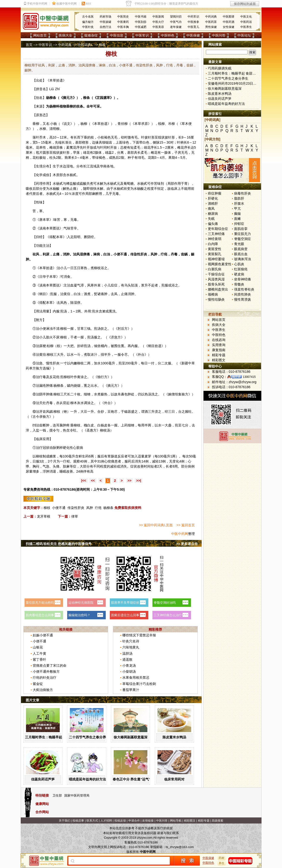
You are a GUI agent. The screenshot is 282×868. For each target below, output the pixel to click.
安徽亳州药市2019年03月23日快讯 (234, 83)
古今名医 (88, 17)
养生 (222, 863)
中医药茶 (211, 22)
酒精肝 (213, 203)
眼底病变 (241, 249)
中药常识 (193, 17)
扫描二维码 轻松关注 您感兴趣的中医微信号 (59, 544)
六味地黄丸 (131, 647)
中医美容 (158, 27)
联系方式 (92, 821)
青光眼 (239, 244)
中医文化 (246, 17)
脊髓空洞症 (243, 239)
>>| (138, 481)
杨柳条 (108, 508)
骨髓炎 (239, 284)
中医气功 (176, 22)
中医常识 (142, 35)
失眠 (211, 219)
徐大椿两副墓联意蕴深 (131, 737)
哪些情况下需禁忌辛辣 (139, 635)
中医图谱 (229, 17)
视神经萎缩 (216, 259)
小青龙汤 (129, 665)
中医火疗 (158, 22)
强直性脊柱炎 (244, 289)
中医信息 (117, 35)
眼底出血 (241, 254)
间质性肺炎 (243, 294)
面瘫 (237, 219)
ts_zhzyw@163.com (180, 847)
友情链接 (148, 821)
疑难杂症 (91, 35)
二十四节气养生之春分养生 (89, 737)
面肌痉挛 (241, 229)
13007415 (249, 377)
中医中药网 (180, 534)
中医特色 (168, 35)
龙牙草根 (44, 516)
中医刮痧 (141, 22)
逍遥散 (127, 659)
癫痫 (237, 214)
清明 (53, 129)
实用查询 (219, 345)
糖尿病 (213, 214)
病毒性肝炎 (243, 193)
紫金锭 (38, 684)
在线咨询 (219, 340)
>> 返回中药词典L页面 (156, 525)
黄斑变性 (215, 249)
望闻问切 (176, 17)
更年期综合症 (218, 229)
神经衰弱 (215, 239)
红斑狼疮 (241, 269)
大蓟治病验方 (43, 690)
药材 (222, 858)
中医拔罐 (105, 22)
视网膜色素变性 (220, 264)
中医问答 (219, 35)
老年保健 (176, 27)
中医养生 (246, 27)
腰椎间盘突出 (218, 289)
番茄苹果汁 (131, 690)
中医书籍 (141, 17)
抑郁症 (239, 224)
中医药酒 (229, 22)
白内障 (213, 244)
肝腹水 (239, 203)
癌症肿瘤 (215, 193)
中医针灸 (88, 27)
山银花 (38, 647)
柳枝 (97, 268)
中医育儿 (193, 27)
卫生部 (57, 795)
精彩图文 (219, 360)
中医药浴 (246, 22)
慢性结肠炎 (216, 299)
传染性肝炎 (76, 508)
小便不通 (59, 508)
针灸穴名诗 (131, 641)
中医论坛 (244, 35)
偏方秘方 (88, 22)
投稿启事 (78, 821)
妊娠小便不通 (43, 635)
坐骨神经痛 (243, 279)
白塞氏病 (215, 269)
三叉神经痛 (216, 234)
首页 (29, 45)
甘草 (80, 329)
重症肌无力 (243, 234)
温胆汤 (127, 653)
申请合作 (134, 821)
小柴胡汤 (129, 672)
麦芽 (148, 456)
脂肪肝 (239, 198)
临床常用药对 (174, 779)
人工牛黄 (39, 653)
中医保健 (193, 35)
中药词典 (211, 17)
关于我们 (65, 821)
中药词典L (85, 45)
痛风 (211, 209)
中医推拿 (193, 22)
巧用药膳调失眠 (220, 68)
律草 (75, 516)
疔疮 (98, 508)
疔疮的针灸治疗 (45, 678)
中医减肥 (141, 27)
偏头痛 (213, 224)
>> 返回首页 (186, 525)
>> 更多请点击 (187, 544)
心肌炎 (239, 264)
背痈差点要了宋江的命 (50, 665)
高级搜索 (217, 821)
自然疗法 (105, 27)
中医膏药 (123, 22)
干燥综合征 (216, 274)
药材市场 (105, 17)
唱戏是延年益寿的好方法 (87, 779)
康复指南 (219, 350)
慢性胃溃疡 (243, 299)
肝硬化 (213, 198)
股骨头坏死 (216, 284)
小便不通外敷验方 (46, 672)
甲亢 (237, 209)
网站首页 (40, 35)
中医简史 (123, 17)
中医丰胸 (123, 27)
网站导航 (176, 821)
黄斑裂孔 (215, 254)
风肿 (90, 508)
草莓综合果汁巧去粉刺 (139, 684)
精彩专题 (219, 355)
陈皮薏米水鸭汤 (174, 737)
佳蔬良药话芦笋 (43, 779)
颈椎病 (213, 294)
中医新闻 (158, 17)
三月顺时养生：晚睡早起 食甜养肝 (51, 737)
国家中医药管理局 (77, 795)
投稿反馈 (120, 821)
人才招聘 (106, 821)
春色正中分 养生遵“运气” (132, 779)
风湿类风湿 (216, 279)
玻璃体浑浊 (243, 259)
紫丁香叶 (39, 659)
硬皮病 (239, 274)
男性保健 (211, 27)
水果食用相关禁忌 (136, 678)
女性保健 (229, 27)
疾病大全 (66, 35)
